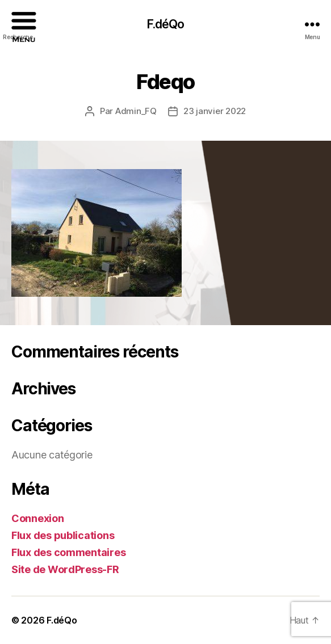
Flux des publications (63, 535)
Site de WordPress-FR (65, 569)
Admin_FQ (136, 111)
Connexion (38, 518)
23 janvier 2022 (215, 111)
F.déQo (62, 620)
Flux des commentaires (68, 552)
